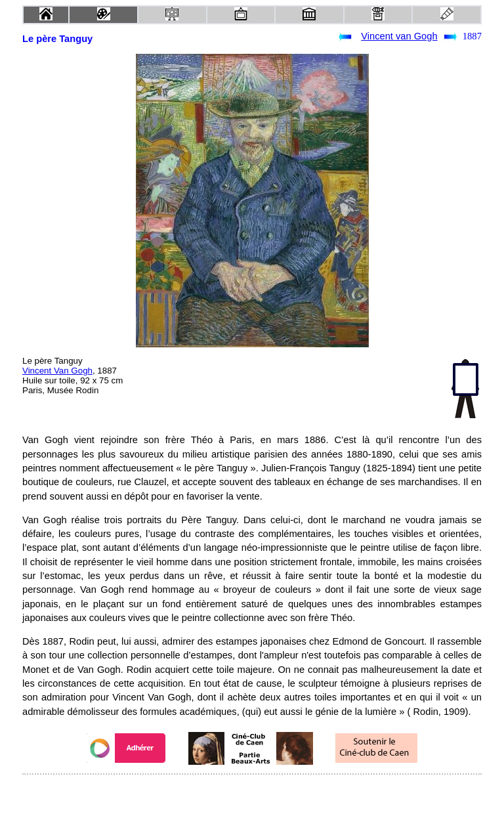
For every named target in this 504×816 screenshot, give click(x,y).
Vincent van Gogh (399, 36)
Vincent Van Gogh (57, 371)
